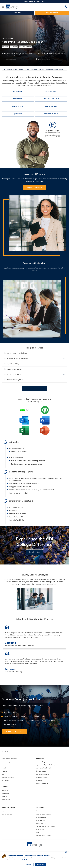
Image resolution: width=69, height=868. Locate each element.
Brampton (5, 790)
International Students (42, 774)
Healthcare (5, 771)
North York (5, 797)
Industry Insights (41, 817)
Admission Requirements (43, 762)
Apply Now (17, 13)
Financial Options (41, 771)
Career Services (40, 820)
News (37, 833)
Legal (3, 774)
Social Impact (40, 829)
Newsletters (39, 811)
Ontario (21, 69)
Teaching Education (8, 777)
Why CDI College (7, 814)
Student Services (41, 823)
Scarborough (6, 800)
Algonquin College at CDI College (46, 765)
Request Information (52, 13)
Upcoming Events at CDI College (45, 826)
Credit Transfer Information (44, 768)
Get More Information (14, 732)
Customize (28, 865)
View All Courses (35, 389)
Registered (5, 811)
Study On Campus (12, 69)
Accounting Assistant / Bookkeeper (54, 69)
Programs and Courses (31, 69)
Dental (4, 768)
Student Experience (42, 783)
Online (30, 2)
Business (41, 69)
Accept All (40, 865)
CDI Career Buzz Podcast (43, 814)
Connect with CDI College (43, 836)
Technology (5, 780)
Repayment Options (42, 777)
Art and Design (6, 762)
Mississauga (5, 793)
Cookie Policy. (26, 860)
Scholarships (40, 780)
